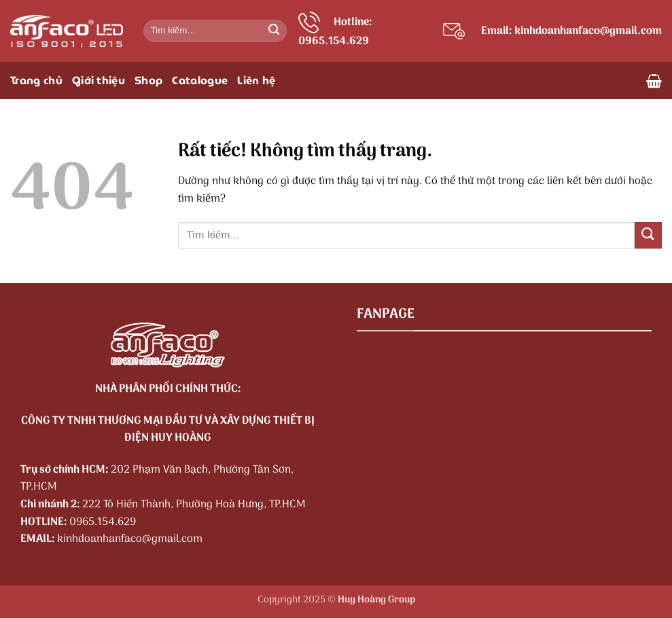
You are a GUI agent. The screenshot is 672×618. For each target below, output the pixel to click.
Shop (148, 80)
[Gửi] (274, 31)
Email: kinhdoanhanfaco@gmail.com (571, 31)
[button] (654, 81)
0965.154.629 (103, 522)
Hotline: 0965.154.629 (335, 32)
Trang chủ (36, 80)
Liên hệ (256, 80)
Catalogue (200, 80)
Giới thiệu (99, 80)
